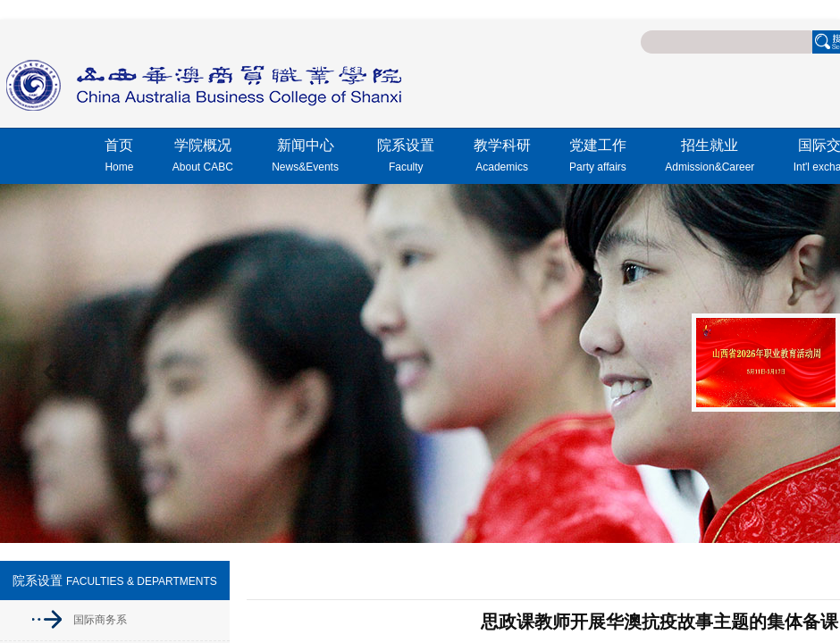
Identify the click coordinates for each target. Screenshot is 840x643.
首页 (119, 158)
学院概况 (203, 158)
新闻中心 (305, 158)
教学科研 (502, 158)
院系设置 (406, 158)
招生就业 (710, 158)
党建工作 (598, 158)
